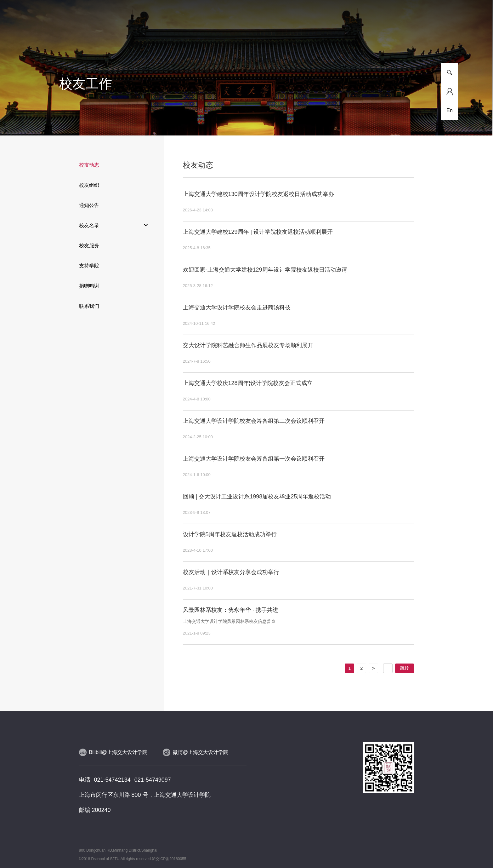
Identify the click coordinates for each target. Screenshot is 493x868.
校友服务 (89, 246)
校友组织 (89, 185)
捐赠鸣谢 (89, 286)
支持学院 (89, 266)
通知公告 (89, 205)
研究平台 (175, 41)
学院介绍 (69, 41)
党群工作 (353, 41)
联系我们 (89, 306)
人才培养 (140, 41)
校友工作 (389, 41)
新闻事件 (104, 41)
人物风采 (246, 41)
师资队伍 (211, 41)
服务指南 (424, 41)
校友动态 (89, 165)
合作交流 (318, 41)
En (450, 110)
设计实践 (282, 41)
